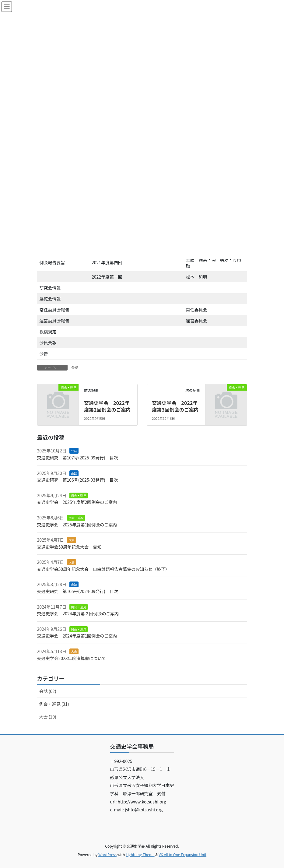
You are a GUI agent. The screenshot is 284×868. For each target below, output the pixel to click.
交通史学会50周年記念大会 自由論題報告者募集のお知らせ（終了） (103, 569)
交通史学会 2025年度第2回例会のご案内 (77, 502)
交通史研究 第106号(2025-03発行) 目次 (78, 480)
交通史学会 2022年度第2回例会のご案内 (107, 406)
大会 (72, 540)
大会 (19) (48, 717)
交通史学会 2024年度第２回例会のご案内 (78, 613)
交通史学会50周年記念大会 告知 (69, 547)
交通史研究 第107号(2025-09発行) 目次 (78, 458)
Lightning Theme (140, 854)
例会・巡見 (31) (54, 704)
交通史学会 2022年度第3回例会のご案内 (175, 406)
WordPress (107, 854)
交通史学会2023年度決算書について (72, 658)
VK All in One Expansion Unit (182, 854)
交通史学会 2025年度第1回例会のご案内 (77, 525)
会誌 (75, 367)
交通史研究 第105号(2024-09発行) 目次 (78, 591)
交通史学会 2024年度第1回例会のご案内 (77, 636)
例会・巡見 (79, 495)
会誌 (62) (48, 691)
